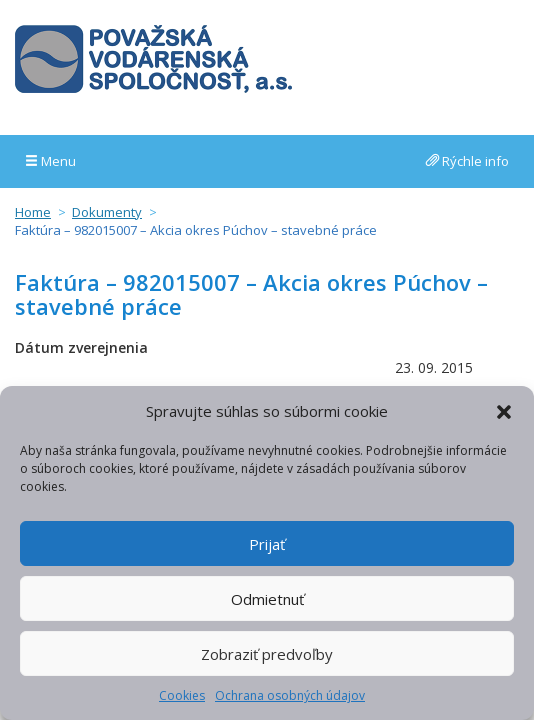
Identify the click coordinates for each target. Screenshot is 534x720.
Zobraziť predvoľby (267, 654)
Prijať (267, 544)
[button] (504, 412)
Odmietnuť (267, 599)
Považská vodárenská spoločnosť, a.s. (153, 59)
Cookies (182, 695)
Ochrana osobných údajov (290, 695)
